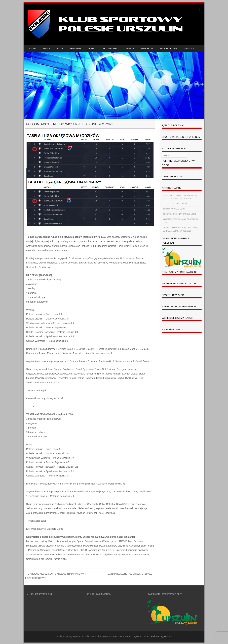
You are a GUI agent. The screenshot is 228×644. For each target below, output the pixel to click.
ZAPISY (92, 48)
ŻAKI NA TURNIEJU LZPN (174, 209)
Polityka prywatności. (162, 636)
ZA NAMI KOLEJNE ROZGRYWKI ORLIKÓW (131, 574)
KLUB (60, 48)
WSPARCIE (147, 48)
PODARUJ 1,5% (168, 48)
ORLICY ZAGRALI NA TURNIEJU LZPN (179, 214)
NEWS (47, 48)
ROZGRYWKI (110, 48)
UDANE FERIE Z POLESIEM (175, 204)
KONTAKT (189, 48)
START (33, 48)
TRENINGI (75, 48)
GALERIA (129, 48)
